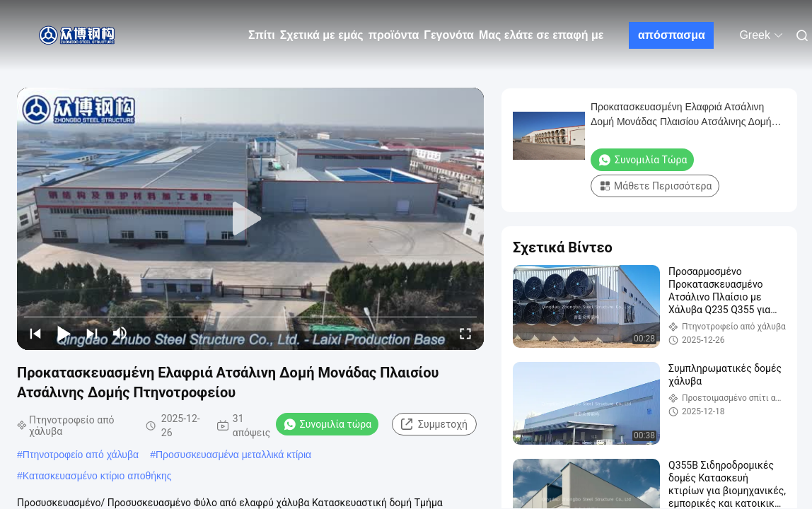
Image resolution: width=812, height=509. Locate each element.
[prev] (35, 333)
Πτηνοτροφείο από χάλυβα (81, 455)
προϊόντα (394, 35)
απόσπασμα (672, 35)
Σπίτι (262, 35)
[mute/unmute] (120, 333)
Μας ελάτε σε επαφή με (541, 35)
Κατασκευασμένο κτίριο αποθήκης (97, 476)
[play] (250, 219)
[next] (92, 333)
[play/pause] (64, 333)
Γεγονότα (449, 35)
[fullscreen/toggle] (465, 333)
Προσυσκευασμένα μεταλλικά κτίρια (233, 455)
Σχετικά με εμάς (322, 35)
